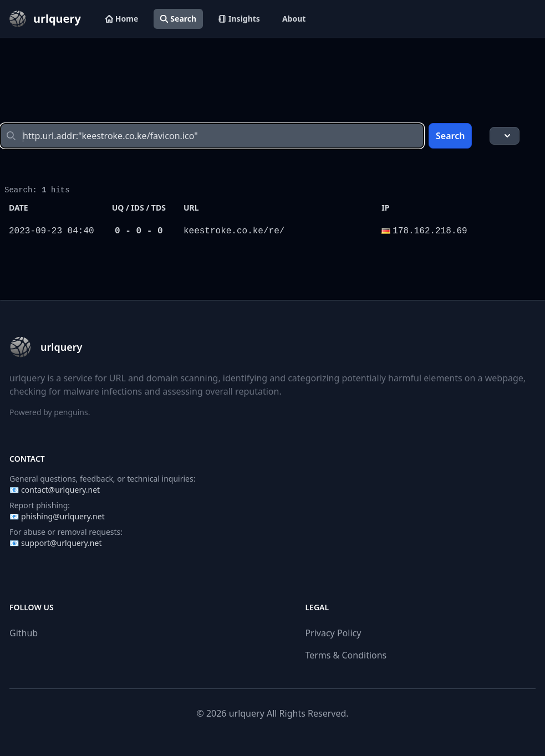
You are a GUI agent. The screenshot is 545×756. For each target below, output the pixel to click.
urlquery (247, 713)
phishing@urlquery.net (63, 516)
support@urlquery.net (61, 543)
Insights (239, 19)
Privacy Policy (333, 633)
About (294, 19)
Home (122, 19)
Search (178, 19)
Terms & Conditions (346, 655)
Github (24, 633)
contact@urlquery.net (60, 490)
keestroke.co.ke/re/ (234, 231)
